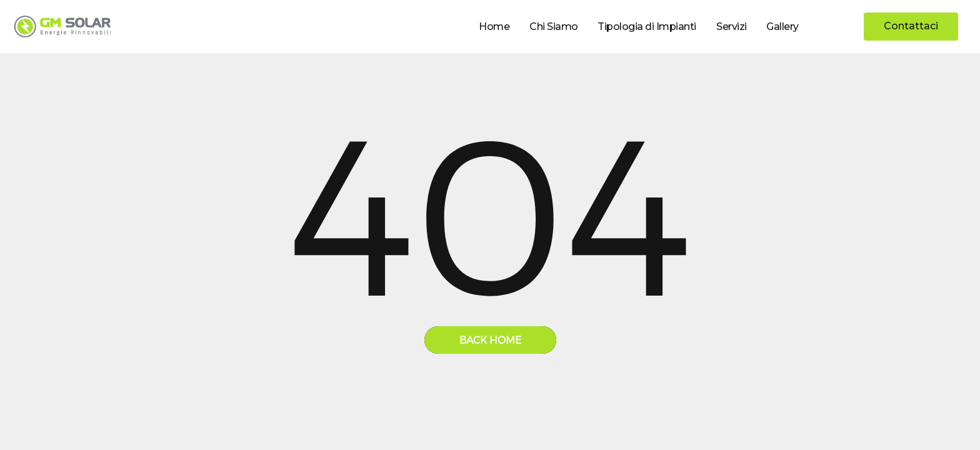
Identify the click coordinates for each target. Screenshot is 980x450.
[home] (62, 26)
